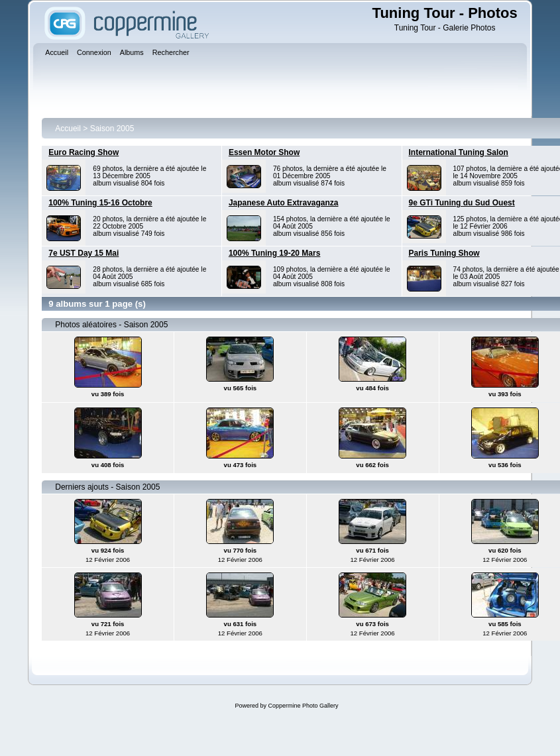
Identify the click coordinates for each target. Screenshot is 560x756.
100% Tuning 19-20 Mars (275, 253)
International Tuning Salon (459, 152)
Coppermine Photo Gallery (303, 706)
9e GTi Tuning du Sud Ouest (462, 203)
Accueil (68, 129)
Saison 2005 (112, 129)
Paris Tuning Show (444, 253)
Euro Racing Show (84, 152)
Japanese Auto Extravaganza (284, 203)
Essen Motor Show (264, 152)
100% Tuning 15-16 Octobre (100, 203)
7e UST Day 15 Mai (84, 253)
